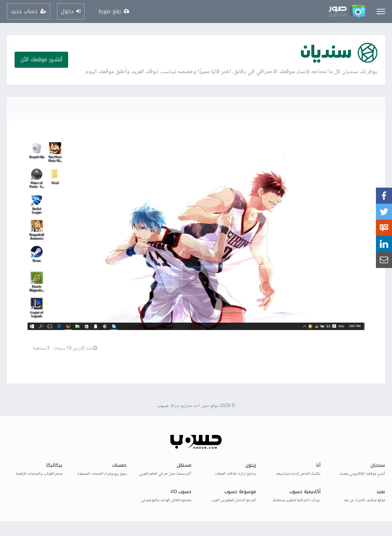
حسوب (163, 406)
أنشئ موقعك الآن (41, 60)
